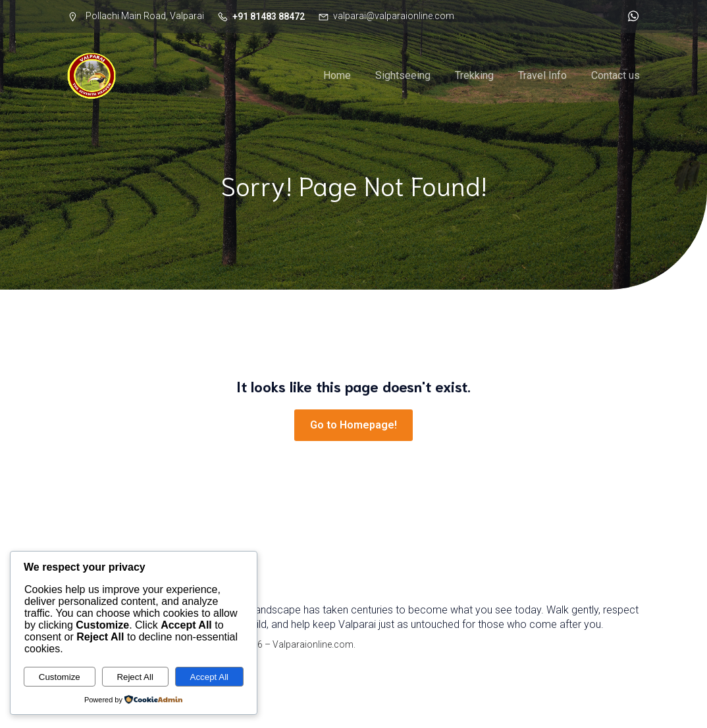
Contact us (615, 75)
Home (337, 75)
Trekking (474, 75)
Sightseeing (403, 75)
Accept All (210, 677)
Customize (60, 677)
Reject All (135, 677)
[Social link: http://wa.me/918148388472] (630, 16)
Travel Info (542, 75)
